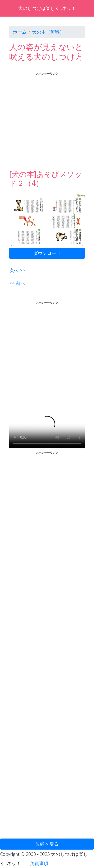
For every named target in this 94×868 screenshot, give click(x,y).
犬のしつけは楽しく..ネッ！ (47, 8)
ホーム (20, 32)
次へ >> (17, 270)
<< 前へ (17, 283)
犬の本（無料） (48, 32)
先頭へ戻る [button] (47, 844)
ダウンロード (47, 253)
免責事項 (39, 863)
